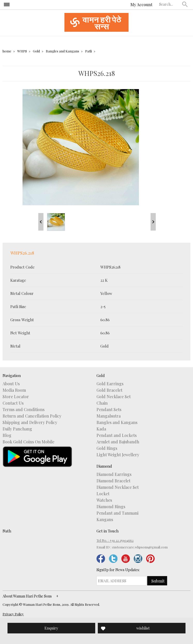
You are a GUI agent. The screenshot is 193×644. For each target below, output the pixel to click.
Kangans (105, 520)
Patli (88, 51)
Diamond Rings (111, 507)
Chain (102, 403)
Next (153, 222)
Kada (101, 429)
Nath (7, 531)
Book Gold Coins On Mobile (28, 442)
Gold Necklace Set (114, 397)
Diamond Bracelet (113, 481)
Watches (104, 500)
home (7, 51)
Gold (36, 51)
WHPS (22, 51)
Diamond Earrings (114, 474)
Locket (103, 494)
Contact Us (13, 403)
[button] (185, 4)
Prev (41, 222)
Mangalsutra (109, 416)
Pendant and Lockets (117, 435)
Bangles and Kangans (62, 51)
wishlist (143, 628)
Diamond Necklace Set (118, 487)
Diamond (104, 466)
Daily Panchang (17, 429)
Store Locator (16, 397)
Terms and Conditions (24, 410)
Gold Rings (107, 448)
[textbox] (169, 4)
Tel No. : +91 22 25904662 (115, 540)
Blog (7, 435)
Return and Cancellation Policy (32, 416)
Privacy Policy (13, 614)
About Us (11, 384)
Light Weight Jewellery (118, 455)
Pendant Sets (109, 410)
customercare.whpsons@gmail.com (140, 547)
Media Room (14, 390)
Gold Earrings (110, 384)
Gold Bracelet (109, 390)
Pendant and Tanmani (117, 513)
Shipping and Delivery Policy (30, 422)
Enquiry (51, 628)
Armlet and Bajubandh (118, 442)
